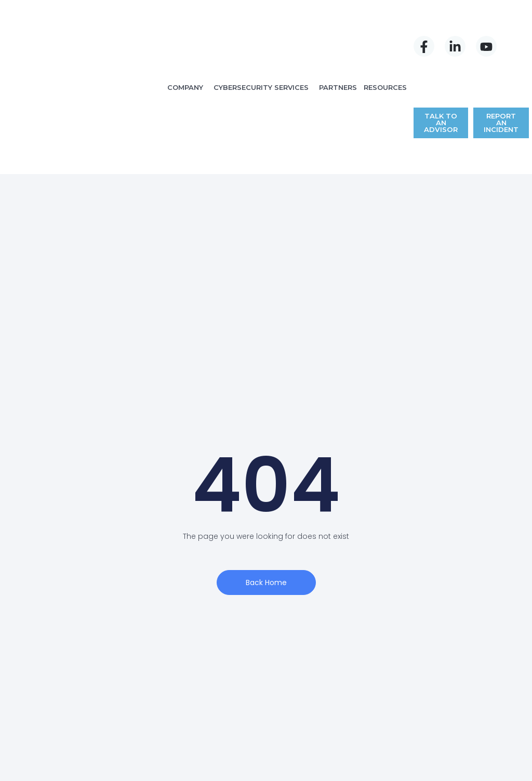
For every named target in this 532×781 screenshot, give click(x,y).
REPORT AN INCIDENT (500, 45)
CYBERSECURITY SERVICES (262, 35)
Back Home (266, 479)
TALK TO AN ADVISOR (442, 45)
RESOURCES (387, 35)
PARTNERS (339, 35)
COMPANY (186, 35)
